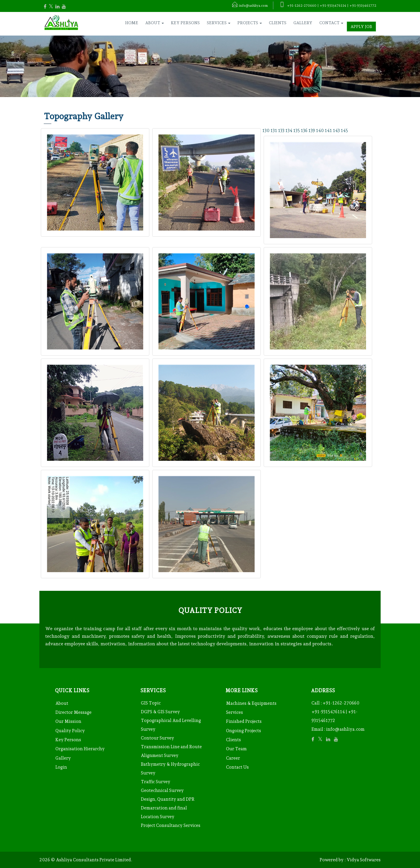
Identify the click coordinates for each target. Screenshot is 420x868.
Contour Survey (157, 738)
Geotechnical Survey (162, 790)
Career (233, 758)
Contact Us (237, 767)
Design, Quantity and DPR (168, 799)
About (62, 703)
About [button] (155, 23)
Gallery (303, 23)
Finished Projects (244, 721)
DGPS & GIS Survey (160, 712)
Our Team (236, 749)
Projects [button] (250, 23)
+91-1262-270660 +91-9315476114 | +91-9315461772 (335, 712)
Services (235, 712)
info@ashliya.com (345, 729)
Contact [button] (331, 23)
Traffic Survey (156, 782)
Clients (278, 23)
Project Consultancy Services (171, 825)
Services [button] (219, 23)
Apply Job (361, 27)
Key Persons (185, 23)
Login (61, 767)
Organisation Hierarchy (80, 749)
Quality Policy (70, 731)
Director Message (73, 712)
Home (132, 23)
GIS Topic (151, 703)
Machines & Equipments (251, 703)
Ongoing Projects (244, 731)
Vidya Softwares (364, 860)
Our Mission (68, 721)
